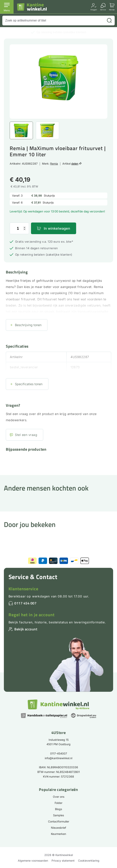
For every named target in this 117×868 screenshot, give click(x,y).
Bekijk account (26, 629)
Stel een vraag (26, 435)
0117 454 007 (25, 603)
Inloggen (94, 10)
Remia (54, 164)
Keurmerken (58, 834)
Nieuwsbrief (58, 828)
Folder (58, 803)
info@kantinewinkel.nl (58, 758)
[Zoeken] (109, 21)
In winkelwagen (57, 228)
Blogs (58, 809)
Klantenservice (23, 589)
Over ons (59, 797)
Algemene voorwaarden (33, 861)
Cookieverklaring (89, 861)
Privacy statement (63, 861)
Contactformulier (59, 821)
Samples (58, 815)
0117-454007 (59, 753)
